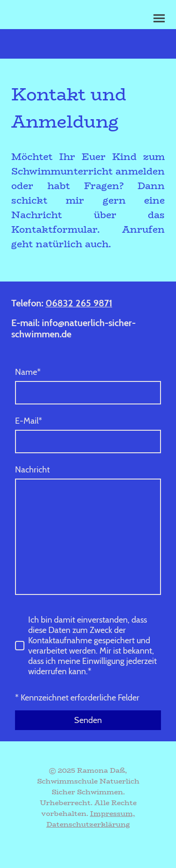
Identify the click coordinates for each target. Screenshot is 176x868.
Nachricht (32, 470)
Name (28, 372)
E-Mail (29, 421)
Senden (88, 720)
